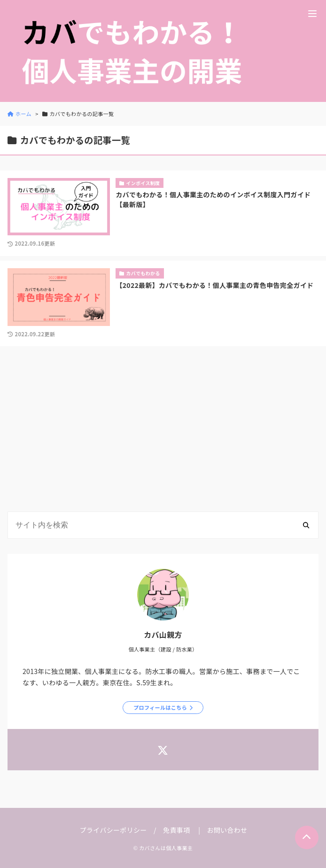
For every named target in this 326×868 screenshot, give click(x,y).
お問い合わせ (227, 830)
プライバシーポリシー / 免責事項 (135, 830)
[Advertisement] (163, 431)
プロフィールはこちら (160, 707)
